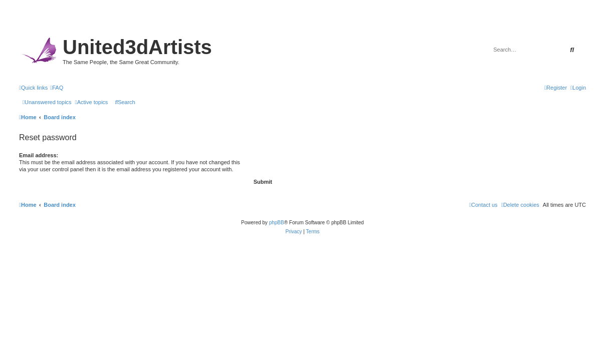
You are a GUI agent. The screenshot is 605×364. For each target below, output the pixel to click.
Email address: (39, 155)
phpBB (277, 223)
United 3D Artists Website (302, 22)
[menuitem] (57, 88)
